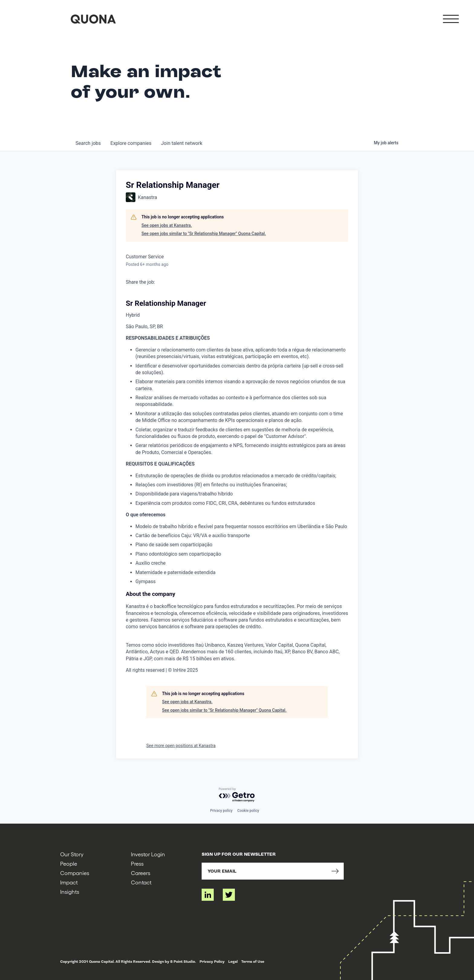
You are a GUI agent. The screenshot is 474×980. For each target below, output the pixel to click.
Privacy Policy (212, 962)
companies (131, 143)
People (69, 863)
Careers (141, 873)
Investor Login (148, 854)
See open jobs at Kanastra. (167, 225)
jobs (88, 143)
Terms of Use (253, 962)
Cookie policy (248, 811)
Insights (70, 892)
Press (137, 863)
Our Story (72, 854)
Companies (75, 873)
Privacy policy (221, 811)
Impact (69, 882)
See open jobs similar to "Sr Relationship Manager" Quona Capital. (204, 234)
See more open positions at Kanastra (181, 746)
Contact (141, 882)
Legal (233, 962)
